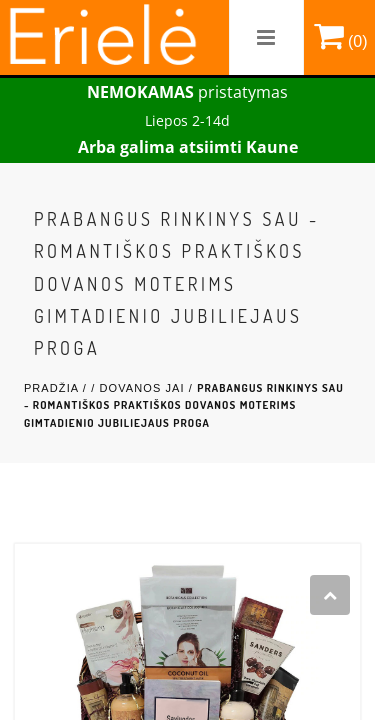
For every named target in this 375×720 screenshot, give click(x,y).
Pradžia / (57, 388)
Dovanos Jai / (148, 388)
